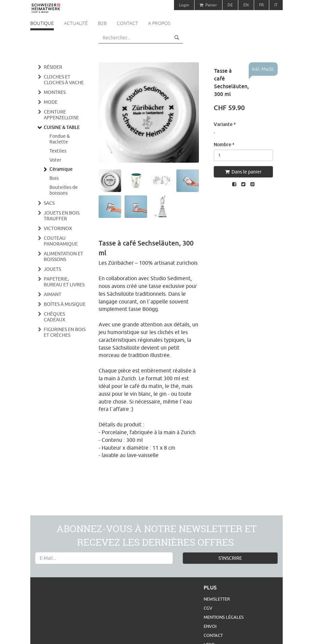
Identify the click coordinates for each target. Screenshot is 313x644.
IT (276, 5)
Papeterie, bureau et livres (64, 282)
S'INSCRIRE (230, 558)
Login (184, 5)
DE (230, 5)
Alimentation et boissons (63, 256)
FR (262, 5)
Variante (225, 124)
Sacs (49, 203)
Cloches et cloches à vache (64, 80)
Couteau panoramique (61, 241)
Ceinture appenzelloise (61, 115)
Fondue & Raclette (60, 139)
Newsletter (217, 599)
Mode (51, 102)
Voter (55, 160)
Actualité (76, 23)
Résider (53, 67)
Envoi (210, 626)
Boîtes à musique (65, 304)
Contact (127, 23)
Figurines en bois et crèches (65, 332)
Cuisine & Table (62, 127)
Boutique (42, 23)
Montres (55, 92)
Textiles (58, 151)
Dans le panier (243, 172)
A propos (159, 23)
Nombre (224, 144)
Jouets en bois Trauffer (62, 216)
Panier (208, 5)
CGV (208, 608)
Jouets (52, 269)
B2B (102, 23)
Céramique (61, 169)
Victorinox (58, 228)
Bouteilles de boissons (64, 190)
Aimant (53, 294)
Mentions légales (224, 617)
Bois (54, 178)
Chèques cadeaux (55, 317)
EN (246, 5)
